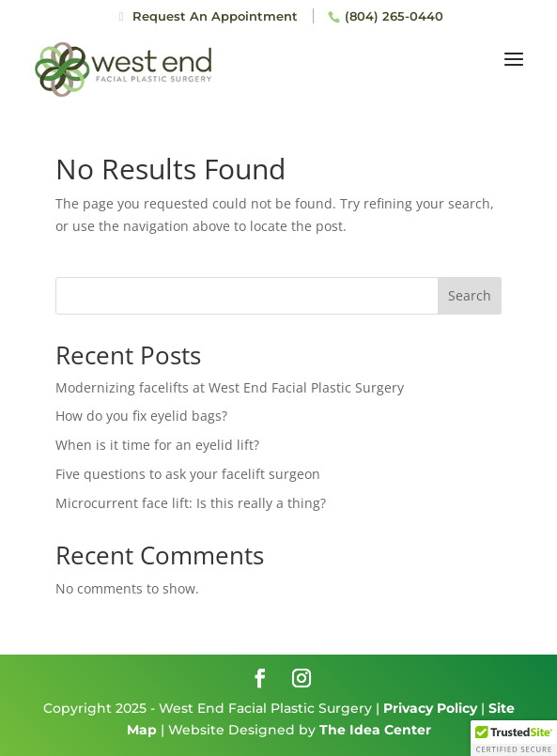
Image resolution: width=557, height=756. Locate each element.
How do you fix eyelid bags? (141, 416)
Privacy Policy (430, 708)
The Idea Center (375, 730)
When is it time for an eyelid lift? (157, 445)
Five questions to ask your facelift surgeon (188, 474)
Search (470, 295)
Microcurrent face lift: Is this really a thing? (191, 503)
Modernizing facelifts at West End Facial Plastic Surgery (230, 387)
